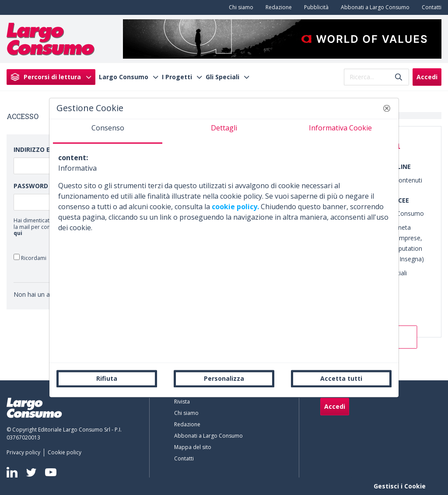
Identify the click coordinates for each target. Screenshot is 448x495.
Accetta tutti (341, 378)
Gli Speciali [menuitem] (222, 77)
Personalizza (224, 378)
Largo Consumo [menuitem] (124, 77)
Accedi (427, 77)
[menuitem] (239, 7)
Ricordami (30, 258)
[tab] (108, 131)
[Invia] (399, 77)
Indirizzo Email (39, 149)
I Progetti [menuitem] (177, 77)
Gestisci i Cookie (400, 486)
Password (31, 186)
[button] (387, 108)
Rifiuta (107, 378)
